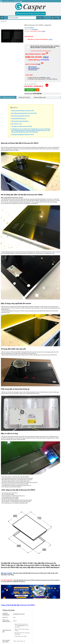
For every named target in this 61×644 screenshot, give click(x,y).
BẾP (39, 64)
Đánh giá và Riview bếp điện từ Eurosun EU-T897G (23, 111)
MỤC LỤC (13, 107)
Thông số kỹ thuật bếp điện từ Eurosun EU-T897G (23, 134)
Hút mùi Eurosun (33, 70)
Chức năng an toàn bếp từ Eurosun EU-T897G (22, 126)
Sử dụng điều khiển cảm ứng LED (19, 118)
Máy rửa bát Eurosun (34, 68)
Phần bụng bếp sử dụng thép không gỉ (20, 121)
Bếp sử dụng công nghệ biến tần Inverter (21, 116)
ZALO (46, 57)
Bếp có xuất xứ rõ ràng (16, 124)
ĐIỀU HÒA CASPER (6, 573)
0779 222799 (37, 94)
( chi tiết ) (43, 31)
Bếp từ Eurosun (33, 67)
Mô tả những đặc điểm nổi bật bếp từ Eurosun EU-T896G (24, 113)
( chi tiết (48, 78)
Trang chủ (3, 21)
